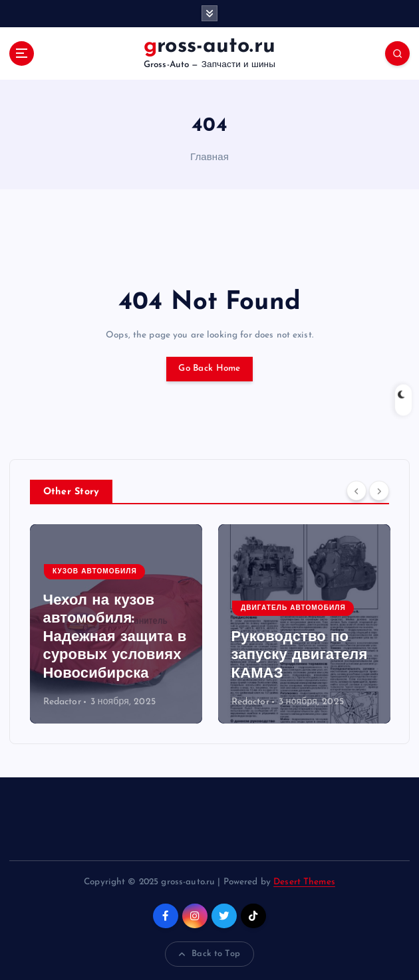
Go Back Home (209, 368)
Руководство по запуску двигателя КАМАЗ (300, 656)
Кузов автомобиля (95, 572)
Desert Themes (304, 882)
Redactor (62, 702)
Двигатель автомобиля (293, 608)
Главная (209, 158)
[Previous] (356, 491)
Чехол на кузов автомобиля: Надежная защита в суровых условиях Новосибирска (115, 637)
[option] (116, 624)
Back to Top (209, 954)
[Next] (379, 491)
